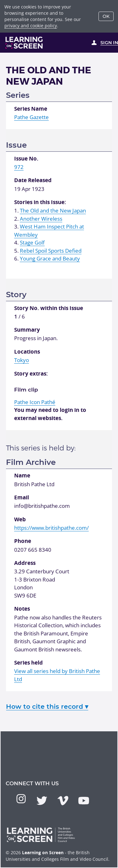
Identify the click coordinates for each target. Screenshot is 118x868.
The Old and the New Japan (53, 210)
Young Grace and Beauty (50, 258)
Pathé (35, 402)
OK (106, 16)
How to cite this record (47, 706)
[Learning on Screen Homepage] (24, 43)
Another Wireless (41, 219)
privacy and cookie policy (31, 26)
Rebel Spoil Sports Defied (51, 251)
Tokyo (22, 360)
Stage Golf (32, 242)
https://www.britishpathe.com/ (51, 528)
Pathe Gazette (31, 117)
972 (19, 167)
